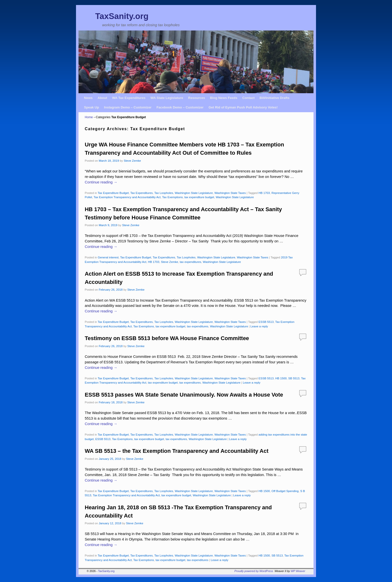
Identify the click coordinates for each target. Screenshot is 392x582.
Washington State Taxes (230, 193)
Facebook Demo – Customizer (180, 107)
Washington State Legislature (194, 193)
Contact (248, 98)
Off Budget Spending (285, 491)
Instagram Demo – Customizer (128, 107)
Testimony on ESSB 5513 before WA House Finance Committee (167, 338)
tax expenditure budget (199, 197)
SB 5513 (294, 378)
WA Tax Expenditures (129, 98)
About (102, 98)
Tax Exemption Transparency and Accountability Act (127, 197)
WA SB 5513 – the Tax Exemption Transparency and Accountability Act (177, 451)
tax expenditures (190, 262)
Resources (197, 98)
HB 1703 (264, 193)
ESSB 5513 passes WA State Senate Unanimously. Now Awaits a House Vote (184, 395)
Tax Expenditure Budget (113, 193)
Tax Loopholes (164, 193)
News (88, 98)
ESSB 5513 (266, 322)
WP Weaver (298, 571)
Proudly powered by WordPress (254, 571)
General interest (108, 257)
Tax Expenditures (141, 193)
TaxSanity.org (122, 16)
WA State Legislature (167, 98)
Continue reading (101, 182)
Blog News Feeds (224, 98)
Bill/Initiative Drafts (274, 98)
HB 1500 (281, 378)
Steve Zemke (132, 161)
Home (89, 117)
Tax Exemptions (173, 197)
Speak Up (91, 107)
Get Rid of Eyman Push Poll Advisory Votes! (243, 107)
